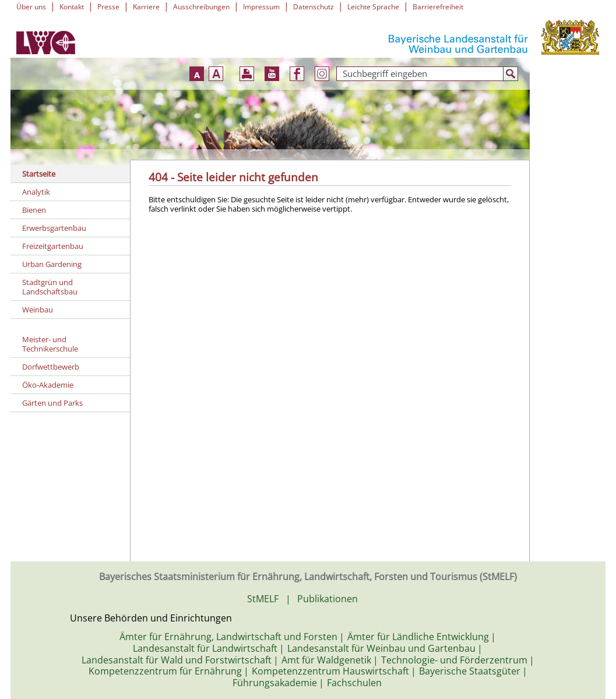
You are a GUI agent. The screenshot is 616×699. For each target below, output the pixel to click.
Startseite (39, 174)
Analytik (36, 192)
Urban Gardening (52, 264)
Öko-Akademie (48, 385)
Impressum (261, 7)
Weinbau (38, 310)
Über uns (31, 7)
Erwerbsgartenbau (54, 228)
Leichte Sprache (373, 7)
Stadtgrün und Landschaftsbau (50, 287)
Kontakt (72, 7)
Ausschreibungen (201, 7)
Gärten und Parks (52, 403)
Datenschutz (314, 7)
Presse (108, 7)
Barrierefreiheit (438, 7)
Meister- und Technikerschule (50, 344)
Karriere (146, 7)
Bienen (34, 210)
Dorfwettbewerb (51, 367)
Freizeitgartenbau (53, 246)
